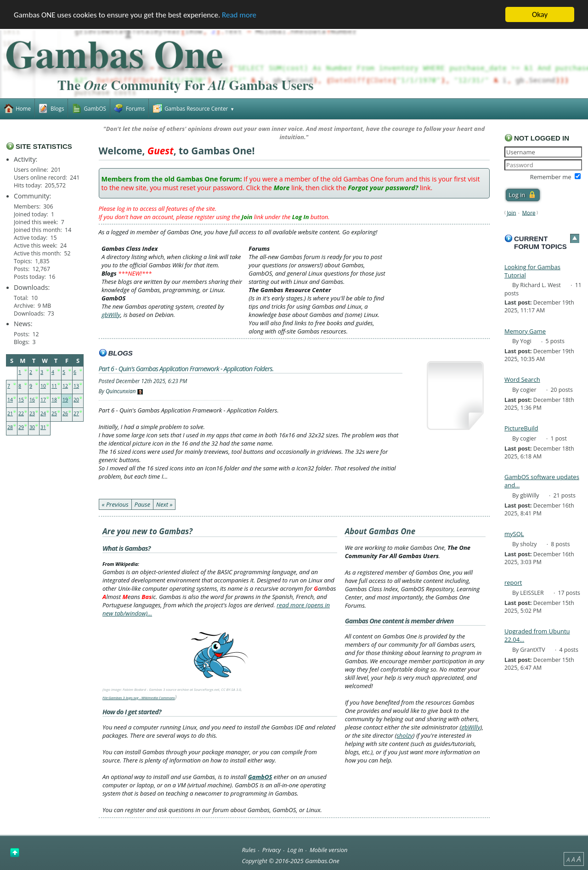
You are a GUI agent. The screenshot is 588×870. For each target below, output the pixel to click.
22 (21, 413)
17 (43, 400)
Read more (239, 15)
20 (76, 400)
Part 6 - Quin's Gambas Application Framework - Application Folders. (186, 369)
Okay (540, 14)
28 (10, 427)
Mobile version (329, 850)
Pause (142, 504)
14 (10, 400)
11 (54, 386)
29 (21, 427)
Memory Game (525, 331)
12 (65, 386)
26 (65, 413)
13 (76, 386)
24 (43, 413)
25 (54, 413)
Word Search (522, 379)
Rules (249, 850)
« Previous (115, 504)
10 (43, 386)
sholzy (404, 735)
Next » (164, 504)
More (529, 212)
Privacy (272, 850)
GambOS (260, 777)
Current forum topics (540, 243)
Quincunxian (121, 391)
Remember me (551, 177)
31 (43, 427)
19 (65, 400)
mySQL (514, 534)
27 (76, 413)
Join (511, 212)
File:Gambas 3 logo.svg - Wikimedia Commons (139, 698)
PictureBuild (521, 428)
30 (32, 427)
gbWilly (111, 315)
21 (10, 413)
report (513, 582)
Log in (295, 850)
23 (32, 413)
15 (21, 400)
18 (54, 400)
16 (32, 400)
